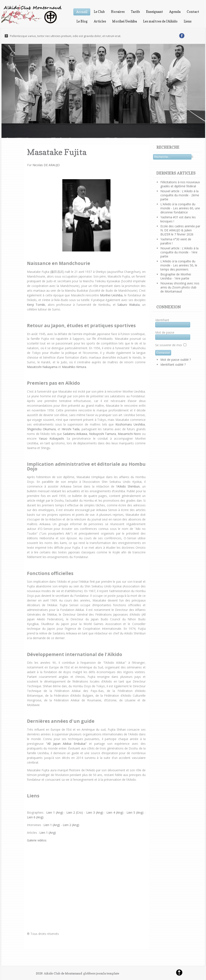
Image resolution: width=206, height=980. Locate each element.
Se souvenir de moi (169, 345)
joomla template (108, 973)
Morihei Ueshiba (125, 21)
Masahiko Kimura (74, 367)
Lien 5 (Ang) (135, 812)
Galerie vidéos (37, 840)
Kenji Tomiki (36, 305)
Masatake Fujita (57, 152)
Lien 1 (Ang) (55, 812)
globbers (89, 973)
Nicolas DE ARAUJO (46, 165)
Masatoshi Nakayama (42, 367)
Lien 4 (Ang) (115, 812)
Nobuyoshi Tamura (103, 434)
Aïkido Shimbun (128, 486)
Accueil (82, 12)
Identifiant (162, 320)
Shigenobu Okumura (41, 429)
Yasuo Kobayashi (51, 438)
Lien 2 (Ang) (71, 825)
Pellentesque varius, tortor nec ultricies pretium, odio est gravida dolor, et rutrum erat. (65, 36)
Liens (188, 21)
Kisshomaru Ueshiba (130, 424)
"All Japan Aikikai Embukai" (66, 744)
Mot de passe (165, 332)
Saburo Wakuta (128, 305)
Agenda (175, 12)
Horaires (118, 12)
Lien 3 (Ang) (95, 812)
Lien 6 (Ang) (35, 817)
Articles (100, 21)
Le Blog (82, 21)
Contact (193, 12)
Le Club (99, 12)
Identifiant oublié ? (173, 364)
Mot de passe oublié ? (176, 360)
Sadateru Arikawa (75, 434)
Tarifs (135, 12)
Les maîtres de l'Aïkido (160, 21)
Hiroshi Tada (71, 429)
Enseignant (154, 12)
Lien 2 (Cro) (75, 812)
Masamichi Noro (129, 434)
